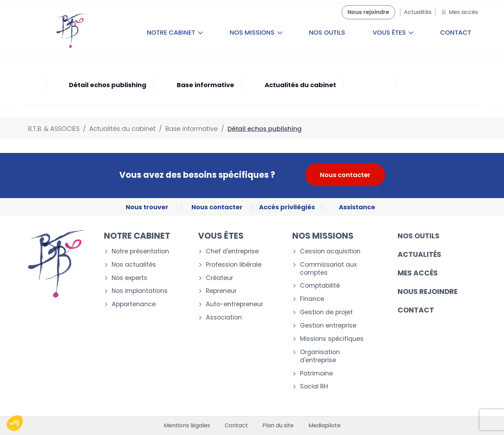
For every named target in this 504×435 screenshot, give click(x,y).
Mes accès (418, 273)
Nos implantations (140, 291)
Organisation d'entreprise (320, 356)
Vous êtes (393, 32)
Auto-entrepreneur (234, 304)
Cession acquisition (330, 251)
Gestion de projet (326, 312)
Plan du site (278, 426)
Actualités (419, 254)
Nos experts (129, 278)
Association (224, 318)
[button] (15, 423)
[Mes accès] (458, 12)
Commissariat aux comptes (328, 269)
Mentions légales (187, 426)
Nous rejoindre (428, 292)
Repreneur (221, 291)
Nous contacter (345, 175)
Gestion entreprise (328, 326)
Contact (456, 32)
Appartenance (134, 304)
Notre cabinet (175, 32)
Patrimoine (316, 374)
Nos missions (256, 32)
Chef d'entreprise (232, 251)
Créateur (219, 278)
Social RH (314, 387)
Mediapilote (324, 426)
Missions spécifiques (332, 339)
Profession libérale (234, 265)
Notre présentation (140, 251)
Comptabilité (320, 286)
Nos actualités (134, 265)
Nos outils (327, 32)
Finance (312, 299)
